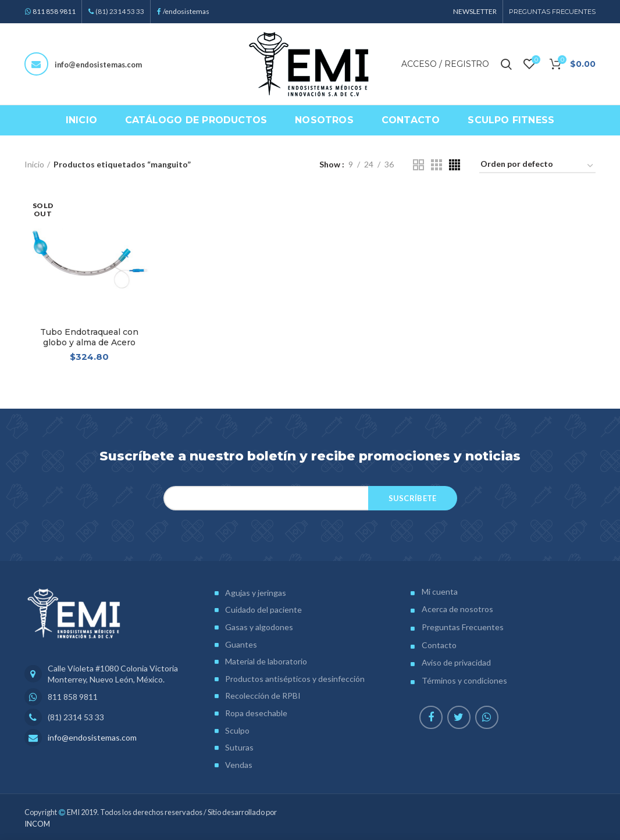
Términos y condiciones (464, 680)
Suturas (239, 747)
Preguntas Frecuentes (463, 627)
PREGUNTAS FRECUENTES (552, 12)
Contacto (439, 645)
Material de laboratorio (266, 661)
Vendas (239, 765)
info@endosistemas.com (98, 65)
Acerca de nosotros (457, 609)
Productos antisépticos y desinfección (295, 679)
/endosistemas (186, 11)
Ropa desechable (256, 713)
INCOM (37, 824)
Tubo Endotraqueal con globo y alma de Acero (89, 337)
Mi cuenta (440, 591)
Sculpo (237, 730)
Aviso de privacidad (456, 662)
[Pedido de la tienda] (537, 166)
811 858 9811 (54, 11)
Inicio (34, 164)
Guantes (241, 644)
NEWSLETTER (475, 11)
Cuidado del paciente (263, 610)
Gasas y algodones (259, 627)
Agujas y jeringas (256, 593)
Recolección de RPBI (263, 696)
